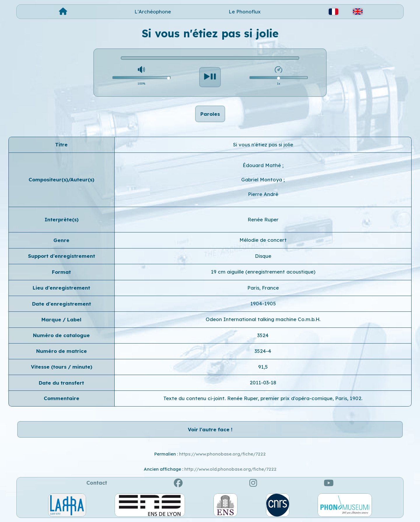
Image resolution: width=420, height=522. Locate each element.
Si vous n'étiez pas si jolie (263, 144)
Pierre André (263, 194)
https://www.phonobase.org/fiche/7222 (222, 454)
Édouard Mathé (262, 165)
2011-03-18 (263, 382)
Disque (263, 256)
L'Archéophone (153, 12)
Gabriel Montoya (262, 179)
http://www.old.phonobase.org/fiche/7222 (230, 469)
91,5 (263, 367)
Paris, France (263, 288)
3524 (263, 335)
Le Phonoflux (245, 12)
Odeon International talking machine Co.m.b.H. (263, 319)
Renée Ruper (263, 219)
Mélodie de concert (263, 240)
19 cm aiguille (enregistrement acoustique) (263, 272)
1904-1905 (263, 303)
